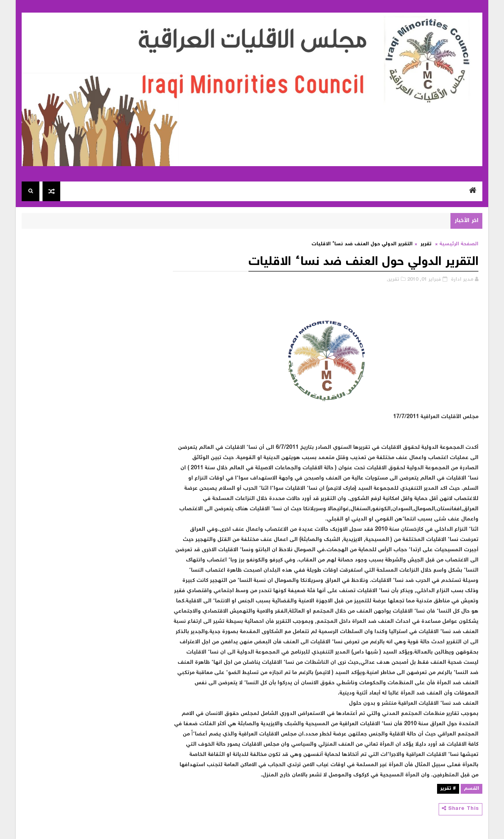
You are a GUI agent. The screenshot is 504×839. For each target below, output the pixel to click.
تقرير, (393, 280)
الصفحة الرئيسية (459, 244)
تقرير (426, 244)
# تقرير (448, 789)
